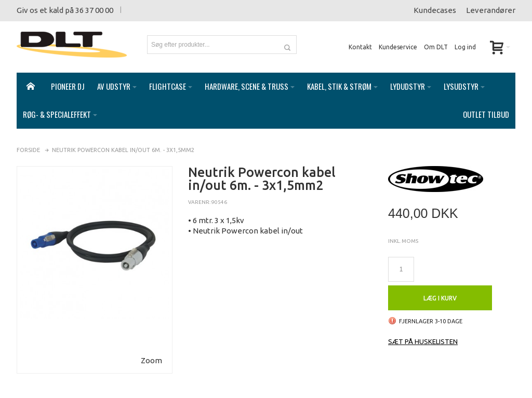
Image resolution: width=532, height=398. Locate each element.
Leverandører (491, 10)
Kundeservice (398, 47)
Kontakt (360, 47)
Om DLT (436, 47)
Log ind (465, 47)
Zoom (151, 350)
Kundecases (435, 10)
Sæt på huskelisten (423, 331)
